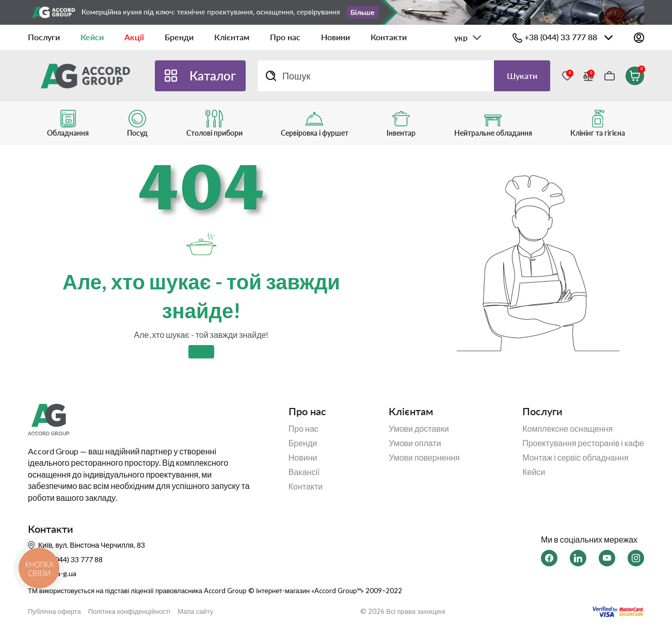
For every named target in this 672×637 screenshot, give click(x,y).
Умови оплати (415, 443)
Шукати (522, 76)
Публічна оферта (54, 611)
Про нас (285, 37)
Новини (335, 37)
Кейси (92, 37)
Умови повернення (424, 458)
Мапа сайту (195, 611)
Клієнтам (232, 37)
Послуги (44, 37)
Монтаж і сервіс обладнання (575, 458)
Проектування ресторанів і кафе (583, 443)
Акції (134, 37)
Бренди (179, 37)
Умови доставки (419, 429)
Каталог (213, 76)
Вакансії (304, 472)
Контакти (389, 37)
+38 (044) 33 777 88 (561, 37)
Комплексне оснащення (567, 429)
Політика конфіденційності (129, 611)
